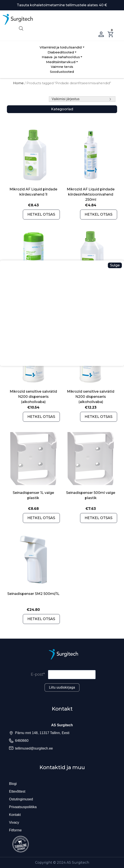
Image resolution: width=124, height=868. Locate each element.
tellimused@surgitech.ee (34, 748)
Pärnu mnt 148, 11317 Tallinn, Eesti (42, 733)
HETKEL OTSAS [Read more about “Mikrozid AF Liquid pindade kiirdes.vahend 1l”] (41, 214)
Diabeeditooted (61, 52)
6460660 (22, 741)
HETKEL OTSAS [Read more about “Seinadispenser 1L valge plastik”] (41, 518)
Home (18, 83)
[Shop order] (82, 99)
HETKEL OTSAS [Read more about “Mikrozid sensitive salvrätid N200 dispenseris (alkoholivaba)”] (41, 417)
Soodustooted (62, 72)
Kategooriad (62, 109)
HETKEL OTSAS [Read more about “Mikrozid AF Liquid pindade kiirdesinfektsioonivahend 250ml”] (98, 214)
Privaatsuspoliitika (23, 807)
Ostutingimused (21, 799)
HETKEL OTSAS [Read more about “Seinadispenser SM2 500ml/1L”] (41, 619)
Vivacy (14, 822)
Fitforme (15, 830)
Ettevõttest (17, 791)
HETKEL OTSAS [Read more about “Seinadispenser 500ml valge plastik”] (98, 518)
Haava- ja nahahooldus (61, 57)
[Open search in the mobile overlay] (62, 28)
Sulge (115, 265)
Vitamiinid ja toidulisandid (61, 47)
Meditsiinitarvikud (61, 62)
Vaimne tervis (62, 67)
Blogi (13, 784)
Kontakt (15, 815)
